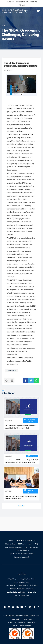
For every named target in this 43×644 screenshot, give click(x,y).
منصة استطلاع (21, 586)
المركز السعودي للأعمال (21, 595)
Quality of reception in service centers (22, 554)
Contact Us (11, 2)
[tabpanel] (21, 85)
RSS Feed (21, 544)
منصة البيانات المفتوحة (21, 582)
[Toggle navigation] (39, 11)
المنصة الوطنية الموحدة (27, 579)
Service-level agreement (22, 557)
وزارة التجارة (32, 592)
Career (30, 544)
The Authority (33, 456)
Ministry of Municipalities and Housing (22, 589)
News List (21, 506)
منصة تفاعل (34, 586)
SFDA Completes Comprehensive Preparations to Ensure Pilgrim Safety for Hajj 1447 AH (20, 427)
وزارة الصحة (9, 586)
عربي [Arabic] (24, 5)
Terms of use (28, 619)
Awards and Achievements (14, 547)
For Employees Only (32, 547)
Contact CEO (31, 541)
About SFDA (20, 541)
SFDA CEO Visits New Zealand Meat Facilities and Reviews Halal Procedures (21, 497)
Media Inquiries (10, 544)
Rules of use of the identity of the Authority (21, 622)
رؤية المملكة (12, 579)
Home (4, 25)
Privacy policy (16, 619)
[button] (20, 5)
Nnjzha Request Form (22, 2)
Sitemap (10, 541)
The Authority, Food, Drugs (31, 421)
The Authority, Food (31, 491)
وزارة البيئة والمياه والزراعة (16, 592)
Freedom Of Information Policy (22, 626)
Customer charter (22, 550)
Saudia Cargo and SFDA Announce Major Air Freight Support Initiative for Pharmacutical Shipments (21, 461)
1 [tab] (22, 94)
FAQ (36, 544)
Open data (34, 2)
